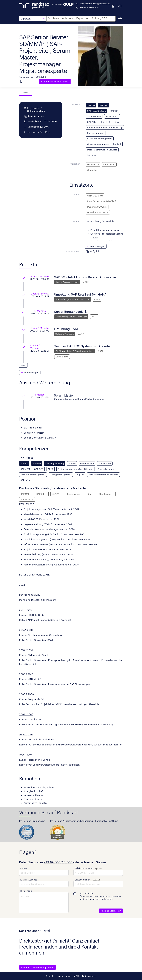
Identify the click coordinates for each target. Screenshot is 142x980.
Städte (77, 194)
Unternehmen (83, 880)
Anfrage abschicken (111, 911)
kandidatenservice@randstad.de (95, 4)
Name (24, 868)
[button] (33, 19)
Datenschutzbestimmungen (95, 896)
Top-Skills (75, 105)
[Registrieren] (114, 6)
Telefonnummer (84, 868)
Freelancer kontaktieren (55, 81)
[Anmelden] (120, 6)
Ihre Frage (26, 891)
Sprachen (75, 164)
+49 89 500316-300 (89, 7)
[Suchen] (120, 19)
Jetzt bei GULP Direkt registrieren (38, 967)
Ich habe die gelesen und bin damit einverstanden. (100, 896)
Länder (77, 221)
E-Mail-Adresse (29, 880)
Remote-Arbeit (73, 251)
